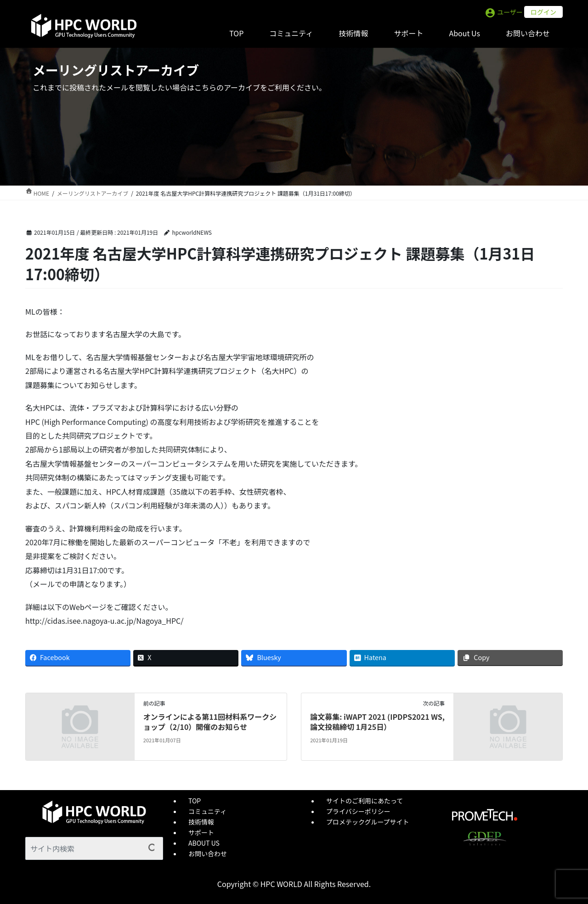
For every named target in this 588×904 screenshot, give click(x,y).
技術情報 (201, 822)
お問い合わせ (208, 853)
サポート (201, 832)
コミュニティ (207, 811)
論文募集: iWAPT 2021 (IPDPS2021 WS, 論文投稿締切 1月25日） (377, 722)
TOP (195, 801)
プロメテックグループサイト (368, 822)
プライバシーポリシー (358, 811)
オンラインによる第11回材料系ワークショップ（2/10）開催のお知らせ (210, 722)
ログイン (543, 12)
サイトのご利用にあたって (365, 801)
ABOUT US (204, 843)
